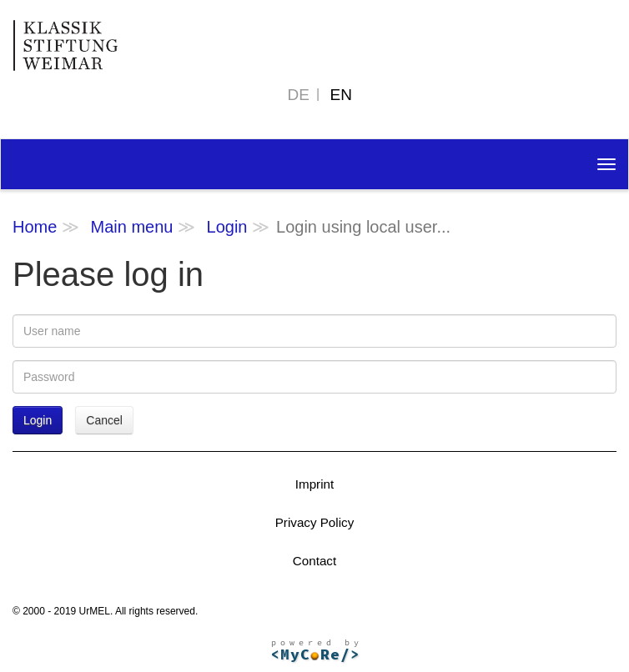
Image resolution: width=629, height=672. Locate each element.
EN (341, 95)
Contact (314, 561)
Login (227, 227)
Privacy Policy (315, 522)
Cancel (104, 420)
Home (35, 227)
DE (299, 95)
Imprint (314, 484)
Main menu (131, 227)
